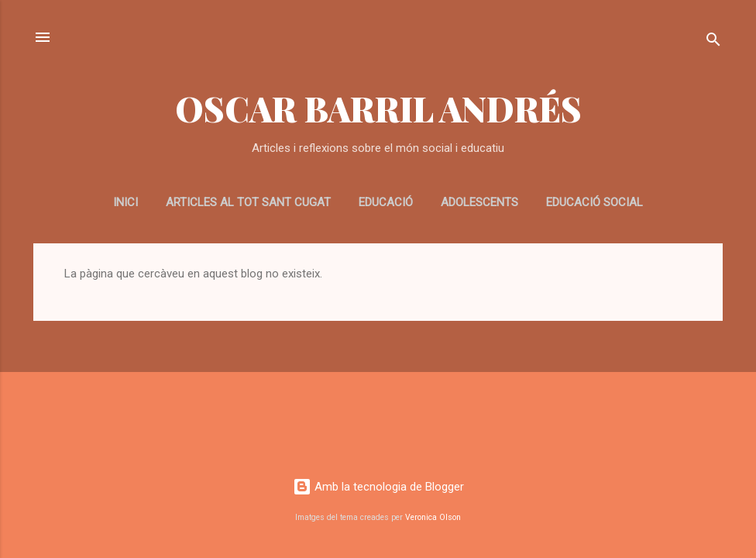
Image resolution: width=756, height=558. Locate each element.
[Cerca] (713, 42)
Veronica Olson (433, 517)
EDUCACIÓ (386, 202)
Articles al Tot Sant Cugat (248, 202)
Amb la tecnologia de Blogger (378, 487)
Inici (125, 202)
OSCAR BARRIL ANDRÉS (378, 108)
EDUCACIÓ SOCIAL (594, 202)
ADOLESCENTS (479, 202)
